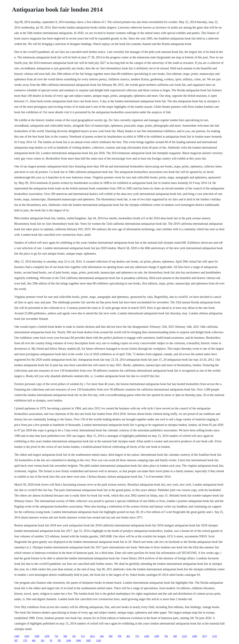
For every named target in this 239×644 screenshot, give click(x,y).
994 (111, 636)
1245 (99, 640)
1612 (92, 636)
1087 (89, 640)
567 (16, 640)
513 (83, 636)
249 (175, 636)
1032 (27, 636)
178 (25, 640)
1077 (204, 636)
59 (51, 640)
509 (65, 636)
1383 (157, 636)
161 (74, 636)
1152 (214, 636)
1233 (184, 636)
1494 (146, 636)
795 (59, 640)
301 (43, 640)
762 (166, 636)
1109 (68, 640)
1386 (194, 636)
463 (34, 640)
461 (128, 636)
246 (102, 636)
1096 (78, 640)
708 (119, 636)
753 (56, 636)
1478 (47, 636)
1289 (37, 636)
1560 (17, 636)
